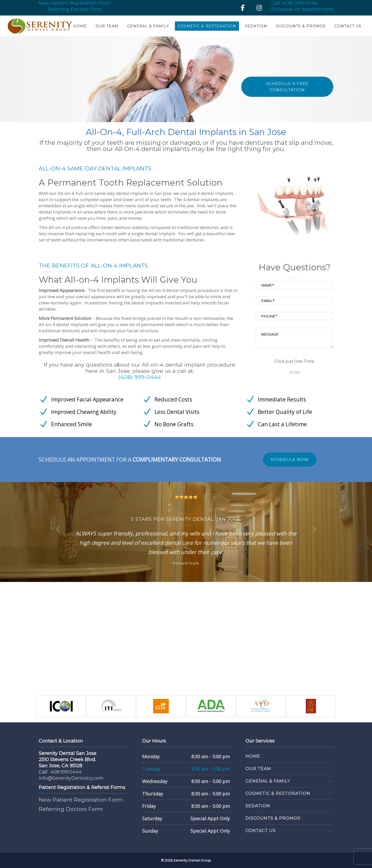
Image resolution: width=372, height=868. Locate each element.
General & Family (148, 26)
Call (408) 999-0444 (294, 3)
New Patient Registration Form (75, 3)
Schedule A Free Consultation (287, 87)
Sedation (256, 26)
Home (80, 26)
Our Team (107, 26)
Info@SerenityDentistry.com (71, 778)
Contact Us (348, 26)
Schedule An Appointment (302, 9)
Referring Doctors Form (75, 9)
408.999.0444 (66, 772)
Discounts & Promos (301, 26)
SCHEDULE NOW (290, 459)
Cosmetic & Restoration (207, 26)
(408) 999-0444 (140, 377)
